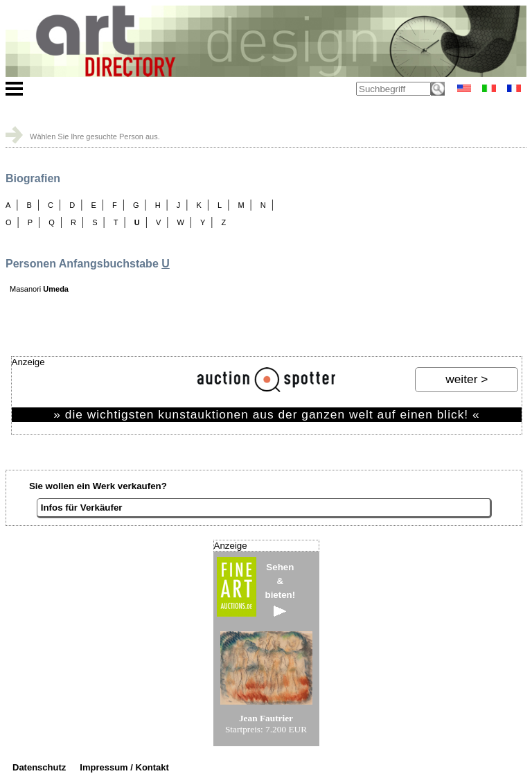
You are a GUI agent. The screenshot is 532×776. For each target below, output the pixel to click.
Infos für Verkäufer (82, 508)
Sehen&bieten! (281, 589)
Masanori (39, 289)
